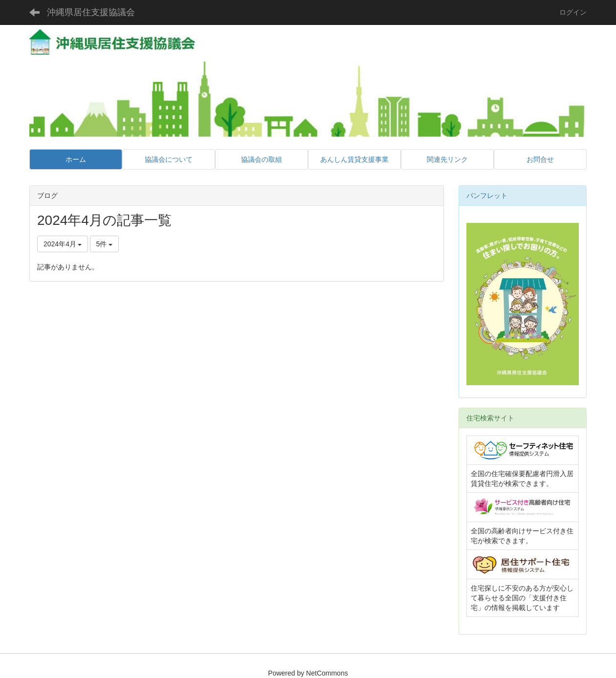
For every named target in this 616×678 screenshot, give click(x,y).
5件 (105, 244)
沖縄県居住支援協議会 (91, 12)
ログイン (573, 12)
